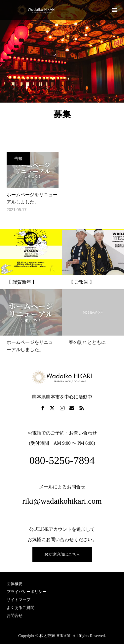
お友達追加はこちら (62, 554)
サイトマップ (19, 600)
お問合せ (15, 616)
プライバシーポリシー (26, 592)
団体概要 (15, 584)
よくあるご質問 (21, 608)
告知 (18, 159)
